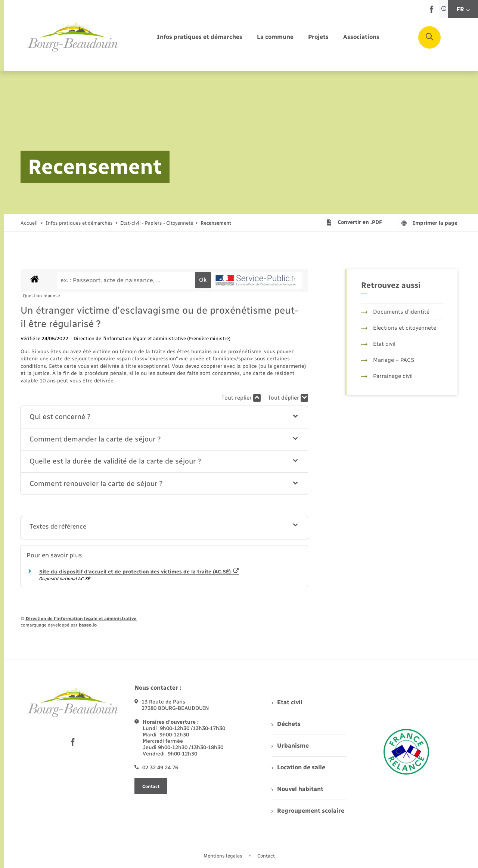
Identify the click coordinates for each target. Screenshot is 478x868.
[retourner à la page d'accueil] (73, 37)
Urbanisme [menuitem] (290, 746)
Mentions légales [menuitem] (223, 856)
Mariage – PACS (388, 360)
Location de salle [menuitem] (298, 767)
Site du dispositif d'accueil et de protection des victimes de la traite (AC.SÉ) (139, 572)
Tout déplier (288, 398)
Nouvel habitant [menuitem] (297, 789)
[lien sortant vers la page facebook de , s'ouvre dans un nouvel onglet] (432, 11)
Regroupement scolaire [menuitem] (308, 811)
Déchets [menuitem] (286, 724)
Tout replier (241, 398)
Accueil (29, 223)
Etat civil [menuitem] (287, 702)
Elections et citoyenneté (399, 328)
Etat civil (378, 344)
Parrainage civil (387, 376)
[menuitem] (200, 37)
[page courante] (216, 223)
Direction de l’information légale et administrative (81, 619)
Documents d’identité (395, 312)
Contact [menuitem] (266, 856)
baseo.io (88, 625)
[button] (164, 417)
